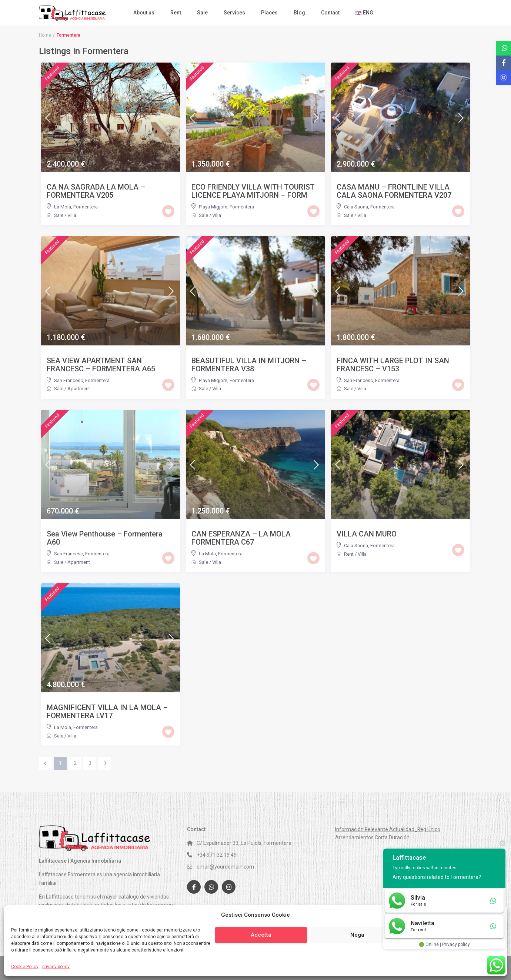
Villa (72, 215)
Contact (330, 13)
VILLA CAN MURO (367, 534)
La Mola (63, 207)
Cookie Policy (25, 967)
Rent (176, 13)
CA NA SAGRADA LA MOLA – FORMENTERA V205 (96, 191)
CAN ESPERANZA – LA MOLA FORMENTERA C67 (241, 538)
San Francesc (69, 380)
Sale (202, 13)
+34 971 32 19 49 (217, 855)
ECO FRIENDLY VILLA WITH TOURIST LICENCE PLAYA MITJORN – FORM (253, 191)
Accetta (261, 935)
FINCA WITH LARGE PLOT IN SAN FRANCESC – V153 (393, 365)
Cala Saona (356, 207)
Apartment (79, 389)
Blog (299, 13)
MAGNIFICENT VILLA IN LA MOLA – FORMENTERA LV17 (107, 712)
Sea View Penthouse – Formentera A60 (105, 538)
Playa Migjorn (213, 207)
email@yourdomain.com (225, 867)
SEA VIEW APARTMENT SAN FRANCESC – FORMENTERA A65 (101, 365)
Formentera (86, 207)
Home (45, 35)
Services (234, 13)
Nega (357, 935)
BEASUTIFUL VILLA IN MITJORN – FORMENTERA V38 (249, 365)
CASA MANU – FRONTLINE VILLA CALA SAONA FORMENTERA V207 (394, 191)
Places (269, 13)
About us (144, 13)
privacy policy (56, 967)
